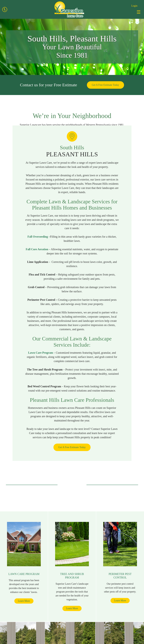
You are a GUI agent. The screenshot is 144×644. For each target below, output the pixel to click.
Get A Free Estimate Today (105, 85)
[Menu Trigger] (139, 12)
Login (134, 6)
